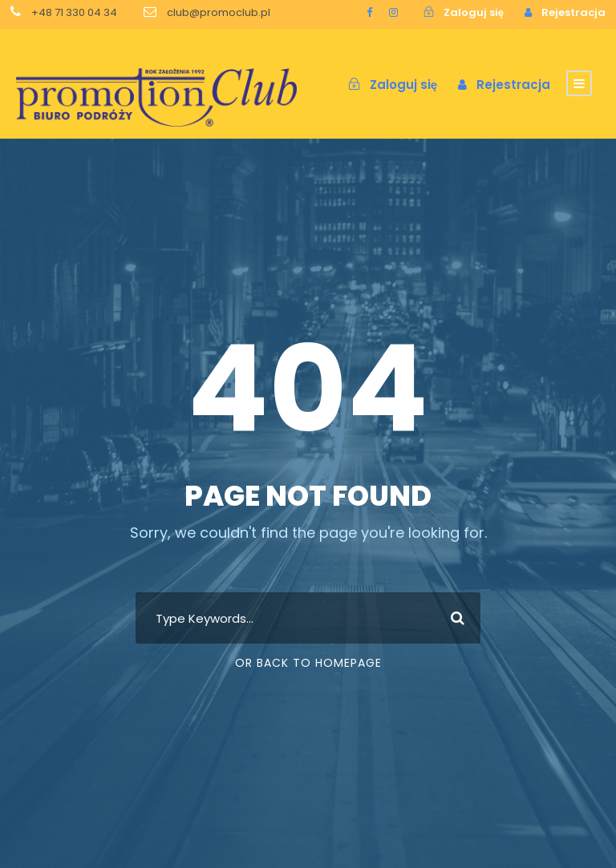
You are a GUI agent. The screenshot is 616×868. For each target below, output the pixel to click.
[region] (209, 723)
